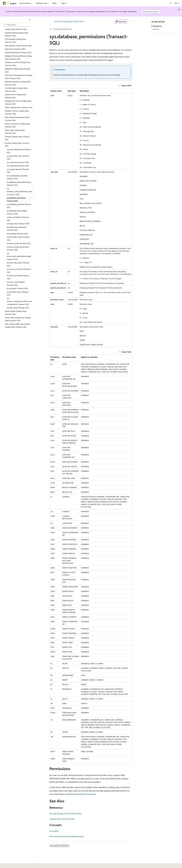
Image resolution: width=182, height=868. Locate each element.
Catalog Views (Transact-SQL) (62, 819)
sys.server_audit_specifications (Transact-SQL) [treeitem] (18, 248)
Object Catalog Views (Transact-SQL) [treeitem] (19, 107)
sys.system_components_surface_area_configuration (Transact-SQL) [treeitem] (19, 301)
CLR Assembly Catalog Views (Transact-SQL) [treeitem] (15, 41)
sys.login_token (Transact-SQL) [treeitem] (18, 224)
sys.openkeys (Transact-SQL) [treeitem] (17, 234)
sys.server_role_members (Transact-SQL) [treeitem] (16, 283)
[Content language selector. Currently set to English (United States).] (14, 864)
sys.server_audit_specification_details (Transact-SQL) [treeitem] (19, 256)
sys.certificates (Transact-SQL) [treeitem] (18, 162)
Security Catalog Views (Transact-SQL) (69, 21)
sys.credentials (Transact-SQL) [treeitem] (18, 166)
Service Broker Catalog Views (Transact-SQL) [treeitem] (16, 313)
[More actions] (130, 21)
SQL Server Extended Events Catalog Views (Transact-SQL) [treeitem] (18, 77)
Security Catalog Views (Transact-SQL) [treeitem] (19, 151)
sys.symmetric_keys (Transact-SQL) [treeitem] (18, 293)
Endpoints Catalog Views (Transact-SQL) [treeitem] (18, 70)
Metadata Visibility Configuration (82, 794)
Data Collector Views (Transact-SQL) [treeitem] (18, 46)
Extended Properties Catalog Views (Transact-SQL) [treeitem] (18, 83)
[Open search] (171, 3)
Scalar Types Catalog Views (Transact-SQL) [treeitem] (15, 132)
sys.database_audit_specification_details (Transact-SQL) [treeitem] (19, 191)
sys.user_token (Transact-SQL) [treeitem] (18, 308)
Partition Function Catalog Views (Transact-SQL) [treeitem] (17, 112)
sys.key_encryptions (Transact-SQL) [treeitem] (18, 219)
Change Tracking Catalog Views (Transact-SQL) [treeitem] (16, 34)
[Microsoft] (4, 3)
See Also (156, 29)
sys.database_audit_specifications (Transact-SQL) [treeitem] (19, 184)
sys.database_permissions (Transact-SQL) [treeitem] (16, 199)
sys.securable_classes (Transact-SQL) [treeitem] (18, 238)
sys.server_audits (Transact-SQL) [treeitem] (19, 243)
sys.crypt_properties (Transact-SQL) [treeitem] (18, 171)
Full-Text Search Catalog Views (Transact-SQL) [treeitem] (16, 90)
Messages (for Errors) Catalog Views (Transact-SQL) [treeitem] (18, 102)
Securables (54, 831)
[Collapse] (30, 20)
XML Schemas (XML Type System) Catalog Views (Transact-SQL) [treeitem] (17, 326)
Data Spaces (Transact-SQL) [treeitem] (15, 49)
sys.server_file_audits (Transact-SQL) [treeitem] (18, 264)
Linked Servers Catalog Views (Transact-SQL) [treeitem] (16, 96)
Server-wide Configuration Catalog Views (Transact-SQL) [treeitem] (18, 319)
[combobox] (17, 25)
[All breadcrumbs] (52, 21)
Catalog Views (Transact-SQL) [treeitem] (16, 29)
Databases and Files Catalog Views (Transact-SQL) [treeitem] (18, 64)
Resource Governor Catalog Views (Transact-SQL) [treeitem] (17, 125)
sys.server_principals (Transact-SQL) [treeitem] (18, 277)
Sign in (177, 3)
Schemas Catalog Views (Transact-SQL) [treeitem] (18, 138)
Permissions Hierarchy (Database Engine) (67, 836)
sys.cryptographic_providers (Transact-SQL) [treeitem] (17, 177)
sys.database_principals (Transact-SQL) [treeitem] (19, 206)
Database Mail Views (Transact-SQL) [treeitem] (18, 52)
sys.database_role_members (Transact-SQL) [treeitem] (17, 212)
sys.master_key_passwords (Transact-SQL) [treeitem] (17, 229)
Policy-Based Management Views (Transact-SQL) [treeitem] (17, 119)
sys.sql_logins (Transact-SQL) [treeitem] (17, 288)
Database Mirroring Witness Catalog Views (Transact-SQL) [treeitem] (18, 57)
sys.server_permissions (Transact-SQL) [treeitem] (19, 271)
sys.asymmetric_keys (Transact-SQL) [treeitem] (18, 157)
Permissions (157, 26)
